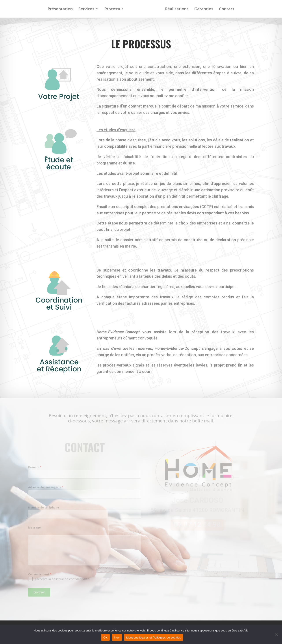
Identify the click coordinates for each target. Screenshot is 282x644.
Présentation (61, 9)
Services (87, 9)
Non (117, 638)
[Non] (276, 635)
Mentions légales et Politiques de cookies (154, 638)
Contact (226, 9)
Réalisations (176, 9)
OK (105, 638)
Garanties (203, 9)
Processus (114, 9)
